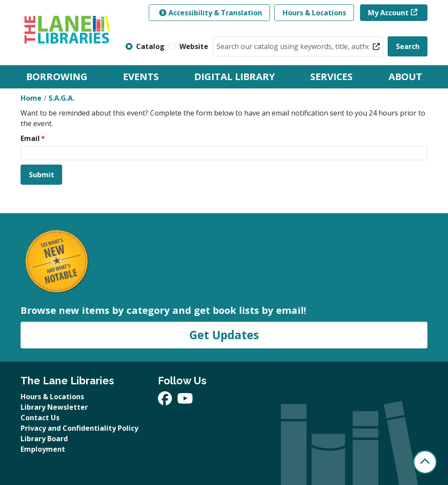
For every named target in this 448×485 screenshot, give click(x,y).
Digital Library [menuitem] (234, 76)
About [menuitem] (405, 76)
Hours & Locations (314, 13)
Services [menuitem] (331, 76)
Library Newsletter (54, 407)
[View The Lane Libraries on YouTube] (185, 401)
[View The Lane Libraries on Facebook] (166, 401)
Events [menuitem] (141, 76)
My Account (388, 13)
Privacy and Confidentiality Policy (79, 428)
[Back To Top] (425, 462)
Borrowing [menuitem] (57, 76)
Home (31, 98)
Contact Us (40, 418)
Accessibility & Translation (211, 13)
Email (30, 138)
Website (194, 46)
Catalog (150, 46)
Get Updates (224, 335)
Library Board (44, 439)
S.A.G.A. (61, 98)
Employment (43, 449)
